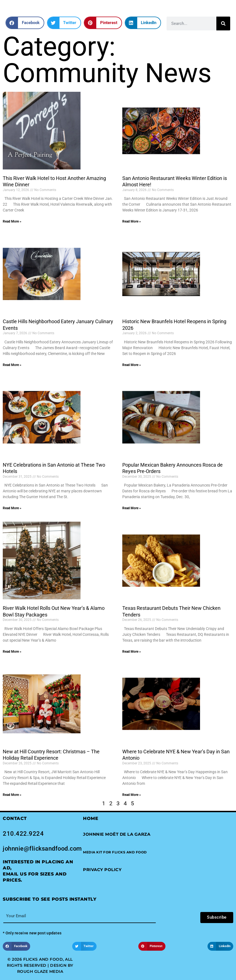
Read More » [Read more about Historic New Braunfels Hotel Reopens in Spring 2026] (132, 365)
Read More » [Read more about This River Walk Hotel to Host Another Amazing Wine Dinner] (12, 221)
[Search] (223, 23)
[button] (25, 23)
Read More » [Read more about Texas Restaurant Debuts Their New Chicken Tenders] (132, 652)
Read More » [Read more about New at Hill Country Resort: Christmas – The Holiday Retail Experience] (12, 795)
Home (91, 818)
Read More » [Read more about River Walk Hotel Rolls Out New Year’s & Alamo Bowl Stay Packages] (12, 652)
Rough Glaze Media (40, 971)
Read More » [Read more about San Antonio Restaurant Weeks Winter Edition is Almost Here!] (132, 221)
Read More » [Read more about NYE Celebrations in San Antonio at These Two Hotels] (12, 508)
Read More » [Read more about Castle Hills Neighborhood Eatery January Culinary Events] (12, 365)
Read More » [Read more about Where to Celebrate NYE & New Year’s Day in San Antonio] (132, 795)
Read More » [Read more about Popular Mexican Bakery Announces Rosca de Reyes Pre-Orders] (132, 508)
